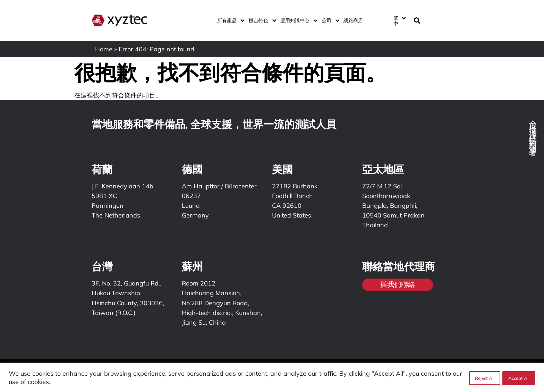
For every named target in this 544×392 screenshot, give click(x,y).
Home (104, 49)
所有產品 (229, 20)
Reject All (484, 378)
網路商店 (353, 20)
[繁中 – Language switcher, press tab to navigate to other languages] (399, 20)
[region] (272, 378)
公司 (329, 20)
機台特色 (261, 20)
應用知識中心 (297, 20)
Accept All (519, 378)
